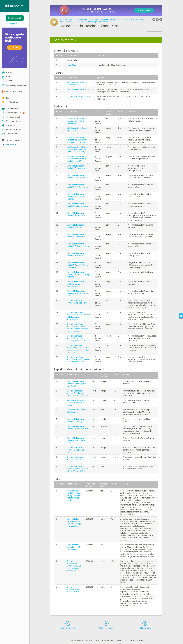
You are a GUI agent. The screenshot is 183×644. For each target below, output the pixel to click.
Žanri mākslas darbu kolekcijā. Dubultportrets (77, 167)
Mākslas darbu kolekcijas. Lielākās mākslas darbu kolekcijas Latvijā (78, 159)
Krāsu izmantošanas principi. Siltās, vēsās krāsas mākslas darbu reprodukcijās (79, 316)
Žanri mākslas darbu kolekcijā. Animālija (75, 420)
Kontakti (96, 640)
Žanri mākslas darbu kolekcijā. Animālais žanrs (78, 245)
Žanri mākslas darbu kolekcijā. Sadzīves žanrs (77, 186)
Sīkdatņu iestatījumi (137, 640)
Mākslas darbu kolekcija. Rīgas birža (77, 129)
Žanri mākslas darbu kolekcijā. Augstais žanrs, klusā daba (77, 265)
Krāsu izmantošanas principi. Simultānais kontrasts (75, 450)
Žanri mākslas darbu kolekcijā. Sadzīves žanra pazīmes (77, 197)
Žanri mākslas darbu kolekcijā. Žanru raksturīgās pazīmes (79, 274)
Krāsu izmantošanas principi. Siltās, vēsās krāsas (75, 459)
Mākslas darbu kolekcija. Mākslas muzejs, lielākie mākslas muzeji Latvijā (74, 495)
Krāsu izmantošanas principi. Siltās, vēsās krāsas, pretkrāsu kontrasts (79, 338)
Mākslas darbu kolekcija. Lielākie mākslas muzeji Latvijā (77, 403)
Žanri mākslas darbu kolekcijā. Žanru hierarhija (78, 427)
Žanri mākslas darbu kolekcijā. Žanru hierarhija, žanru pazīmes (74, 522)
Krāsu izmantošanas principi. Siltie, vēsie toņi (77, 302)
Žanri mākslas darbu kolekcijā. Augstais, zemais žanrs (78, 293)
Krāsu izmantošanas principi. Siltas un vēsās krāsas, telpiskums (74, 566)
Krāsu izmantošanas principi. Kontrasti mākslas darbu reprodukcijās (78, 359)
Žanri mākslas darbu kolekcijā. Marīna (75, 226)
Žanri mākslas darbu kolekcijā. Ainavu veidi (76, 235)
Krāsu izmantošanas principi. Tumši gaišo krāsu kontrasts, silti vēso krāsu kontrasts (78, 349)
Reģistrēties (15, 24)
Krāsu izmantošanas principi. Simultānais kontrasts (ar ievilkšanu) (77, 393)
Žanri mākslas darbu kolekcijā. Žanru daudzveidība (75, 284)
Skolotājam (71, 65)
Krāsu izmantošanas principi (79, 97)
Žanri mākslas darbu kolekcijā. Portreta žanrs (77, 176)
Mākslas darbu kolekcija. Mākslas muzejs (77, 83)
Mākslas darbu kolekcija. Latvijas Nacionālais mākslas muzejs (77, 121)
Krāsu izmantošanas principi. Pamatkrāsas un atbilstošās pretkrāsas (77, 469)
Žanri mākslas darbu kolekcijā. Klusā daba (76, 254)
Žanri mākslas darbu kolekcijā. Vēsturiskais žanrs (76, 440)
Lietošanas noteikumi (108, 640)
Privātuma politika (123, 640)
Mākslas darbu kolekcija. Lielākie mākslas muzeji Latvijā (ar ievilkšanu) (77, 149)
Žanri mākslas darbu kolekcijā (79, 89)
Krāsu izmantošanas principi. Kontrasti (74, 589)
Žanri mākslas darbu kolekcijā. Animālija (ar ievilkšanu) (76, 384)
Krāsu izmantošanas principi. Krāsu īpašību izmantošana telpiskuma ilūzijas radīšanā (77, 328)
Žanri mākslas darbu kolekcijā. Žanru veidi (76, 214)
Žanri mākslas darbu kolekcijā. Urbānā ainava (77, 205)
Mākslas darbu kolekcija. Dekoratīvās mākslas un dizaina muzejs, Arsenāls (77, 140)
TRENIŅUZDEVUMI (147, 10)
